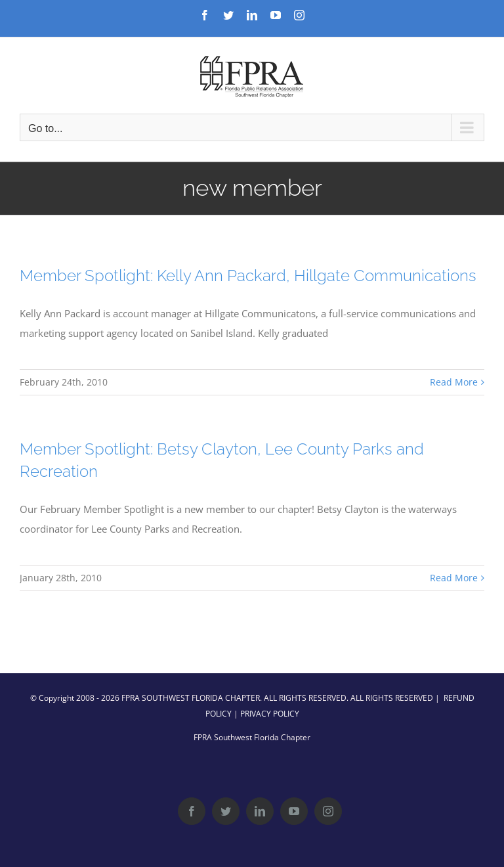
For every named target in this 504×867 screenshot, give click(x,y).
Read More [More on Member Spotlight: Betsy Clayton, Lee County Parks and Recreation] (454, 578)
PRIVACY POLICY (270, 714)
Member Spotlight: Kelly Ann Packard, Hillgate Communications (248, 276)
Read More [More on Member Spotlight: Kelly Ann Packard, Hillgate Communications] (454, 382)
